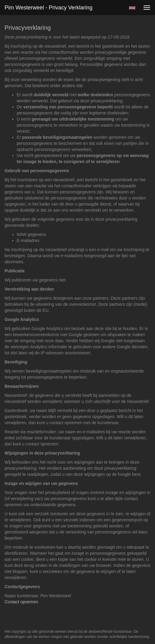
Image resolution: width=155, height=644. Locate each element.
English (132, 8)
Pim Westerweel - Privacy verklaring (49, 8)
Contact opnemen (21, 602)
